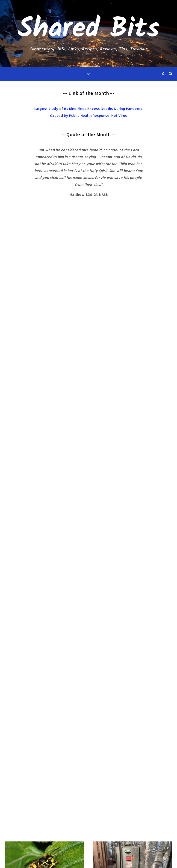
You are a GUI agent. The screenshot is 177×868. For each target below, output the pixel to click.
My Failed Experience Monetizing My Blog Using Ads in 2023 (42, 647)
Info (9, 270)
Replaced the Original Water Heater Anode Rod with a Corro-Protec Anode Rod (132, 298)
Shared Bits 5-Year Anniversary (132, 632)
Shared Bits (88, 29)
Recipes (100, 455)
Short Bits (15, 455)
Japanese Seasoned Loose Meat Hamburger (128, 473)
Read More (21, 363)
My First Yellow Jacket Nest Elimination (38, 288)
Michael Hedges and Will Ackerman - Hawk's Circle (88, 798)
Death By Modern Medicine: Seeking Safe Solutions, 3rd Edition (89, 832)
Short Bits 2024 (37, 463)
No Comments (40, 308)
